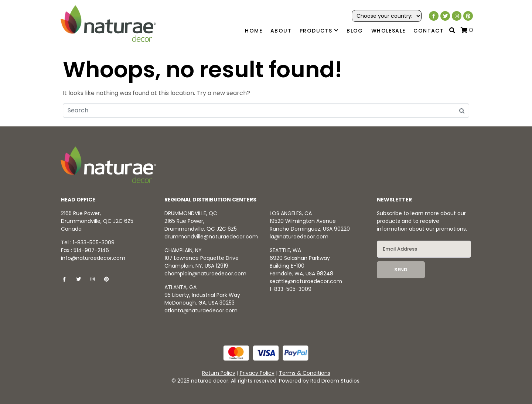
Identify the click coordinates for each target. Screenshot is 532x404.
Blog (355, 31)
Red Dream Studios (335, 381)
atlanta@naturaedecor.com (201, 310)
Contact (429, 31)
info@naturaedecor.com (93, 258)
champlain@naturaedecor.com (205, 274)
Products (319, 31)
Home (254, 31)
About (281, 31)
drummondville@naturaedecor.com (211, 237)
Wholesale (388, 31)
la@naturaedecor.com (299, 237)
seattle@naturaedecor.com (306, 281)
